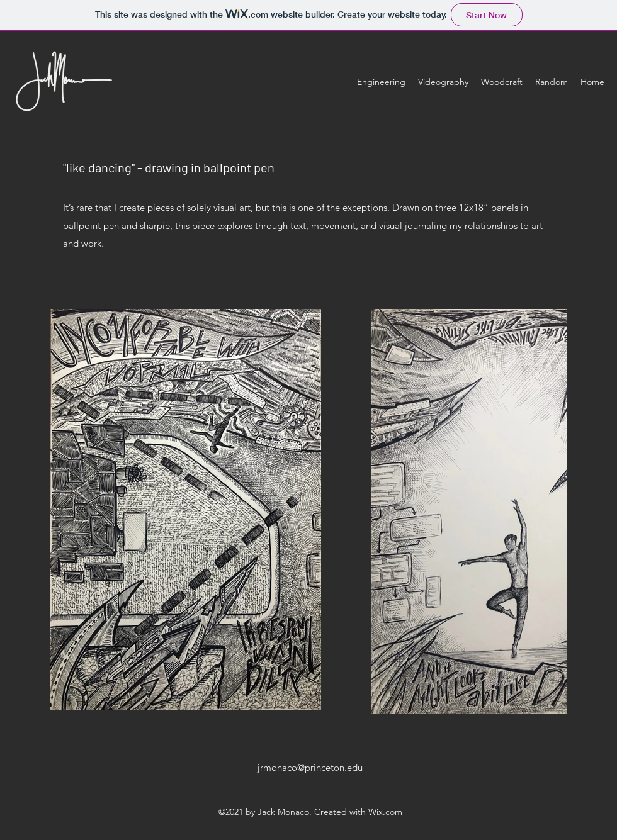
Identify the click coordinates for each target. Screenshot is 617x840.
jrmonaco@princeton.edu (310, 767)
